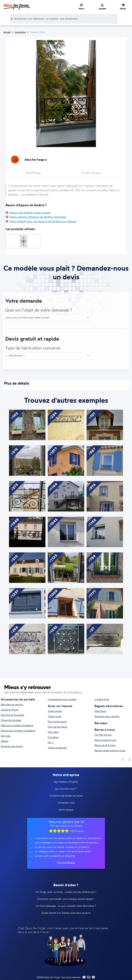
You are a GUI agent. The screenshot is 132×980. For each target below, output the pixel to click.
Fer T (51, 742)
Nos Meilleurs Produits (66, 782)
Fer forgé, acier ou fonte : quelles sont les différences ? (66, 892)
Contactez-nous (66, 803)
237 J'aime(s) (91, 173)
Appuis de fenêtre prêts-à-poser (30, 212)
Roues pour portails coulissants (18, 731)
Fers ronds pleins (57, 721)
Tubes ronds (54, 716)
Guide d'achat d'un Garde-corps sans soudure (66, 913)
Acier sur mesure (60, 706)
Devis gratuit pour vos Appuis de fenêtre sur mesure (43, 221)
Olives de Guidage (11, 720)
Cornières (53, 737)
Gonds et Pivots (10, 710)
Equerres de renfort (12, 746)
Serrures (6, 736)
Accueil (7, 32)
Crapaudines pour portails (62, 699)
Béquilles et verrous (12, 704)
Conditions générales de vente (66, 796)
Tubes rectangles (57, 748)
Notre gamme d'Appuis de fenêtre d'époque (38, 217)
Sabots (5, 741)
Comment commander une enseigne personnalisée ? (66, 899)
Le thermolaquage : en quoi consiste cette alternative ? (66, 906)
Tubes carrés (55, 711)
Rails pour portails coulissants (17, 725)
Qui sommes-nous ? (66, 789)
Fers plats (53, 732)
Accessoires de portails (18, 699)
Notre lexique (66, 810)
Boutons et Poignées (12, 715)
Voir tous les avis (66, 862)
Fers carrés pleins (58, 727)
